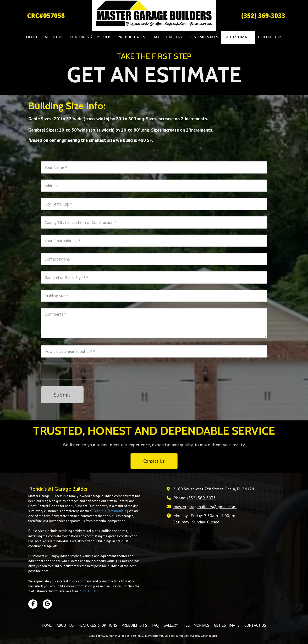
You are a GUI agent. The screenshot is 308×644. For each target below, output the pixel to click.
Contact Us (154, 463)
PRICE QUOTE (89, 591)
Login (215, 636)
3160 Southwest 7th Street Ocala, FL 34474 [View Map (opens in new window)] (214, 489)
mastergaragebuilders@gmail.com (205, 507)
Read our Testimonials (110, 511)
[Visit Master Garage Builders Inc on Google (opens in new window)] (47, 604)
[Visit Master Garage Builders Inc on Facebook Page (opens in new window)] (33, 604)
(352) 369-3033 (202, 498)
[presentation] (74, 371)
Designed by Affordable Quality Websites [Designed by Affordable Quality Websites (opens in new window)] (188, 636)
